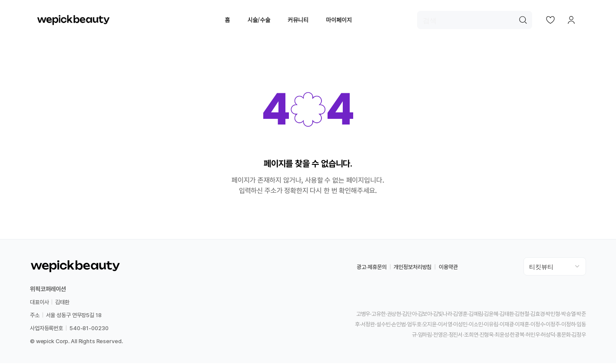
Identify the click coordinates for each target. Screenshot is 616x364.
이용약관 (448, 268)
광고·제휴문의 (371, 268)
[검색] (475, 20)
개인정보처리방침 (412, 268)
